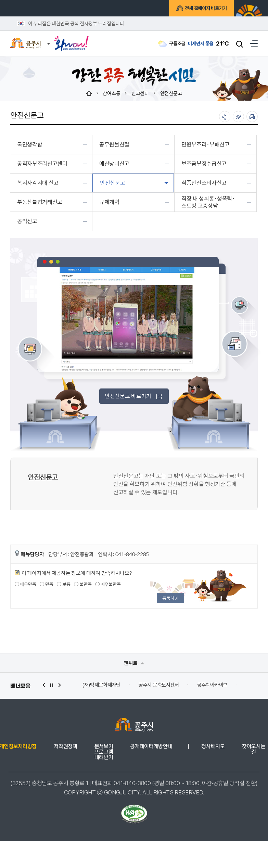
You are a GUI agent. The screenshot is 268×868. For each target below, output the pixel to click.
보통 (63, 584)
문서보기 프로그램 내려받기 (104, 752)
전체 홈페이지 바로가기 (205, 9)
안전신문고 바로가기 (133, 396)
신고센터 (140, 93)
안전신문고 (171, 93)
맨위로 (134, 663)
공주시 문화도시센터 (159, 685)
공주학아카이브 (212, 685)
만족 (46, 584)
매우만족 (25, 584)
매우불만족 (108, 584)
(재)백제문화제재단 (101, 685)
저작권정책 (65, 746)
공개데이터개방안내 (151, 746)
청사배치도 (213, 746)
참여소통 (111, 93)
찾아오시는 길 (254, 749)
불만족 (83, 584)
